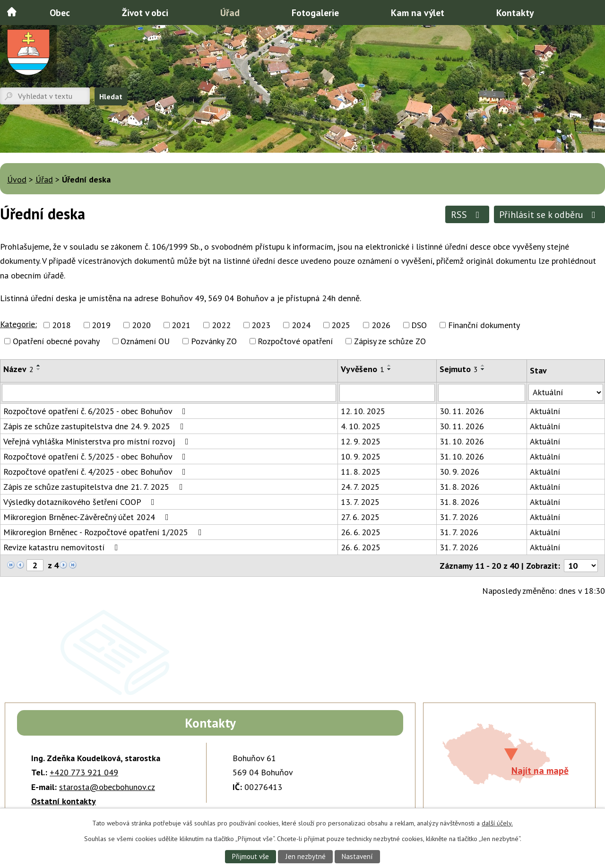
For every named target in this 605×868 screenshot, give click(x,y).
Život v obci (145, 13)
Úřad (230, 13)
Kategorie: (18, 324)
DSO (419, 325)
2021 (181, 325)
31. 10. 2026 (462, 441)
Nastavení (358, 856)
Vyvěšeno (363, 369)
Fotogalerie (315, 13)
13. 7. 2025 (360, 502)
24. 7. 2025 (360, 487)
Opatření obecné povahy (56, 341)
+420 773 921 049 (84, 772)
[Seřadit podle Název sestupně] (39, 369)
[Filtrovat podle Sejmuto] (482, 393)
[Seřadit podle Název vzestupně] (39, 365)
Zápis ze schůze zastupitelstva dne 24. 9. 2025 (95, 426)
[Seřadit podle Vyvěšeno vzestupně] (389, 365)
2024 (301, 325)
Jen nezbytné (305, 856)
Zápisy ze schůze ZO (390, 341)
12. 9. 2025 (361, 441)
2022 (221, 325)
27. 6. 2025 (360, 517)
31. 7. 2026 (459, 517)
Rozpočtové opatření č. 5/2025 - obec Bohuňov (96, 456)
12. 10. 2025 (363, 411)
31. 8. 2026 (459, 487)
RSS (467, 214)
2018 (61, 325)
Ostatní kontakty (64, 801)
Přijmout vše (250, 856)
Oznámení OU (145, 341)
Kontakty (515, 13)
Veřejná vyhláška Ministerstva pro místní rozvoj (98, 441)
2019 (101, 325)
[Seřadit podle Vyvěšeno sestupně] (389, 369)
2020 (141, 325)
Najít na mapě (540, 770)
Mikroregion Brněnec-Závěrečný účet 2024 (88, 517)
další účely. (497, 823)
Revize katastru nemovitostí (63, 547)
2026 (381, 325)
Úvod (12, 12)
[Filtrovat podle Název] (169, 393)
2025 (341, 325)
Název (18, 369)
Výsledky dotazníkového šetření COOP (81, 502)
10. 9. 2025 (361, 456)
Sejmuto (459, 369)
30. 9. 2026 (459, 472)
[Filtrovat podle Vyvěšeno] (387, 393)
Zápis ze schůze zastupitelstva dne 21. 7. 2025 (95, 487)
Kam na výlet (418, 13)
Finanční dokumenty (484, 325)
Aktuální (545, 411)
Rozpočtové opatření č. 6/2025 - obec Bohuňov (96, 411)
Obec (60, 13)
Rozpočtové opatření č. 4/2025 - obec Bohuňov (96, 472)
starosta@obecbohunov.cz (107, 787)
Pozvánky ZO (214, 341)
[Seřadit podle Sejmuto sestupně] (483, 369)
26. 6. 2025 (361, 532)
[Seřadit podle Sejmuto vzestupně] (483, 365)
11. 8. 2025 (361, 472)
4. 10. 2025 (361, 426)
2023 (261, 325)
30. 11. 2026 (462, 411)
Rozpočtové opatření (295, 341)
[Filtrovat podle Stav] (566, 392)
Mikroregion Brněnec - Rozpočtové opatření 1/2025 (104, 532)
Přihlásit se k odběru (549, 214)
